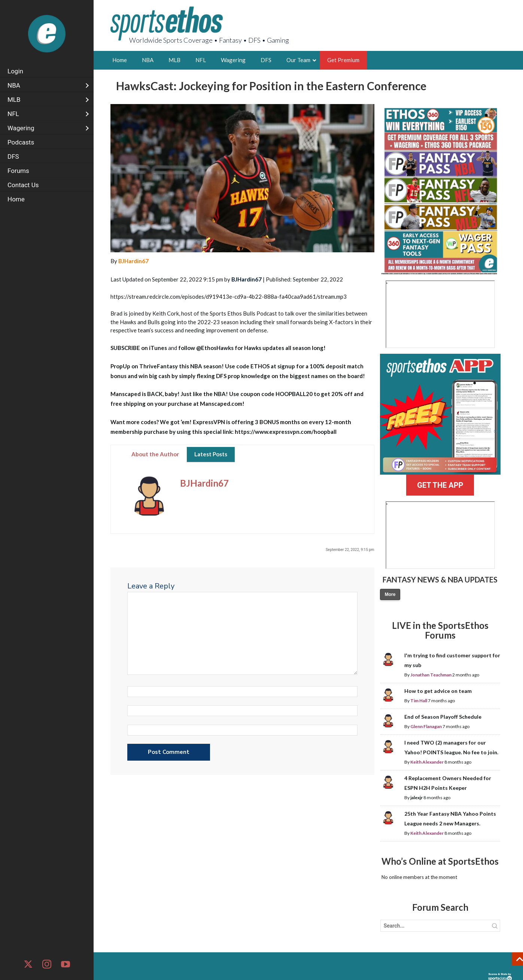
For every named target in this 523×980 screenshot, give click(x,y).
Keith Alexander (427, 762)
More (390, 594)
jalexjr (416, 798)
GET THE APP (440, 485)
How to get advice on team (438, 691)
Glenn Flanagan (426, 726)
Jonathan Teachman (431, 675)
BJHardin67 (133, 261)
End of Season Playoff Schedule (443, 717)
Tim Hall (419, 701)
